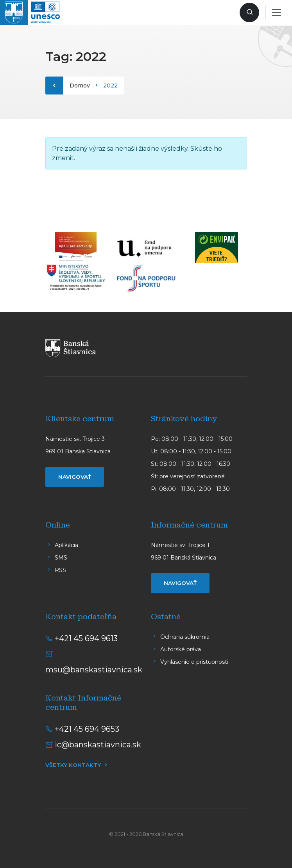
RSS (60, 570)
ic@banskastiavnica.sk (98, 745)
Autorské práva (181, 649)
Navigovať (75, 477)
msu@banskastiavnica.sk (94, 670)
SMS (61, 558)
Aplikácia (66, 545)
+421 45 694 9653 (87, 729)
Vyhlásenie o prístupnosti (194, 662)
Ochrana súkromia (185, 637)
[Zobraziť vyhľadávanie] (249, 12)
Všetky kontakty (73, 765)
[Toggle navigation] (276, 12)
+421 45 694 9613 (86, 638)
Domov (80, 86)
